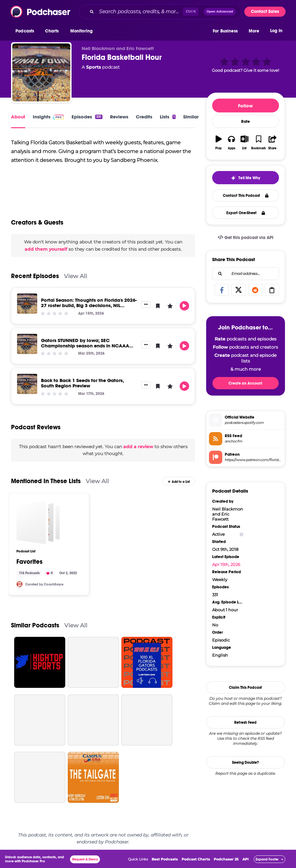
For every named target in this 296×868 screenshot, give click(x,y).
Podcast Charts (196, 859)
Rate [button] (246, 122)
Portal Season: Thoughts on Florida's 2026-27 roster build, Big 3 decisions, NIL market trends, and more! (89, 305)
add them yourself (46, 249)
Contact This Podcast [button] (246, 196)
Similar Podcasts (35, 625)
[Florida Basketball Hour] (41, 72)
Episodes (87, 117)
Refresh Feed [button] (245, 722)
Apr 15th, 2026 (226, 564)
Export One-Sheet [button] (246, 213)
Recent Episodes (35, 276)
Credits (144, 117)
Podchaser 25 (226, 859)
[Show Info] (241, 534)
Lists (168, 117)
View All (75, 276)
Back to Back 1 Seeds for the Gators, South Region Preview (82, 383)
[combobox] (160, 12)
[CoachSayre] (20, 584)
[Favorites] (38, 523)
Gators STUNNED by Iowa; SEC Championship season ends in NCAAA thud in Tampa (85, 346)
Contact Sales (265, 11)
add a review (138, 447)
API (246, 859)
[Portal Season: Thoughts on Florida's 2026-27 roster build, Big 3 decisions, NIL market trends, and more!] (27, 304)
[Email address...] (246, 274)
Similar (191, 117)
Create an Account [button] (245, 383)
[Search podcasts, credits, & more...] (140, 12)
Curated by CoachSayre (44, 584)
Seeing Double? (245, 762)
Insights (48, 117)
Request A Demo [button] (85, 859)
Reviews (119, 117)
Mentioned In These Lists (46, 481)
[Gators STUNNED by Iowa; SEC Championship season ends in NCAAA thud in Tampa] (27, 344)
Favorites (29, 562)
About (18, 117)
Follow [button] (245, 106)
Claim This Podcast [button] (245, 688)
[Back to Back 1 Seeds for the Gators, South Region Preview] (27, 384)
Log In (276, 31)
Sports (93, 67)
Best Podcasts (165, 859)
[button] (26, 31)
